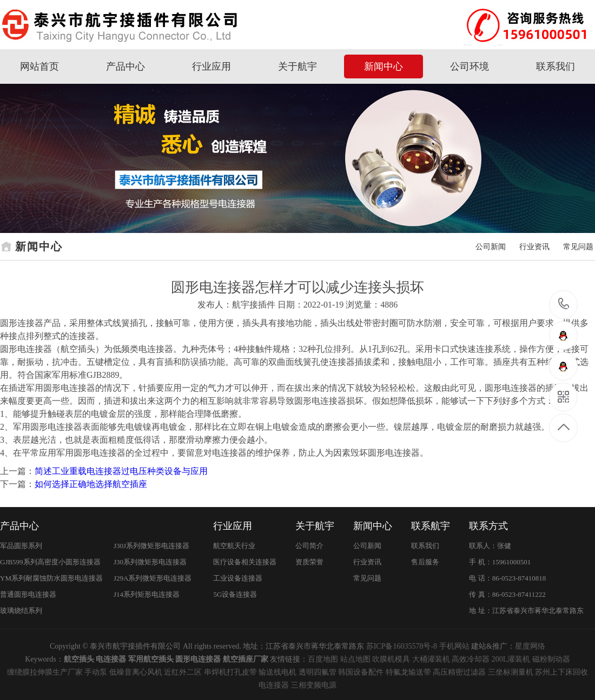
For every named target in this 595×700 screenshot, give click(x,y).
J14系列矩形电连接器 (147, 594)
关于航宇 (297, 66)
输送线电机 (277, 672)
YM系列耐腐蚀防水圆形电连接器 (51, 578)
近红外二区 (183, 672)
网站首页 (39, 66)
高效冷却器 (471, 659)
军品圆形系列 (21, 546)
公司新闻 (491, 247)
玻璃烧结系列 (21, 611)
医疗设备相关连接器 (245, 562)
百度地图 (323, 659)
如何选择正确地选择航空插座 (91, 484)
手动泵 (96, 672)
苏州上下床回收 (561, 672)
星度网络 (530, 646)
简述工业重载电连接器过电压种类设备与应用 (121, 471)
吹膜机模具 (391, 659)
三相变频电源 (314, 685)
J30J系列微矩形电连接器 (151, 546)
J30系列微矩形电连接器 (150, 562)
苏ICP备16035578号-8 (402, 646)
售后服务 (425, 562)
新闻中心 (384, 66)
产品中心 (125, 66)
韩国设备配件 (361, 672)
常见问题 (578, 247)
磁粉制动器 (551, 659)
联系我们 (556, 66)
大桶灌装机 (431, 659)
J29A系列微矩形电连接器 (153, 578)
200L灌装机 (511, 659)
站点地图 (355, 659)
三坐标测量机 (511, 672)
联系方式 (488, 526)
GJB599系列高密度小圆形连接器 (50, 562)
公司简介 (309, 546)
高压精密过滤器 (459, 672)
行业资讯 (534, 247)
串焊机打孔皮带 (230, 672)
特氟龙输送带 (408, 672)
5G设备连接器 (235, 594)
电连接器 (274, 685)
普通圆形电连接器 (28, 594)
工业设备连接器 (238, 578)
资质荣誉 (309, 562)
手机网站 (454, 646)
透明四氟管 (318, 672)
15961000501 (564, 304)
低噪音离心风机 (136, 672)
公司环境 (470, 66)
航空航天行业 (234, 546)
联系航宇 (431, 526)
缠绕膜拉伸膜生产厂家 (45, 672)
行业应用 (211, 66)
